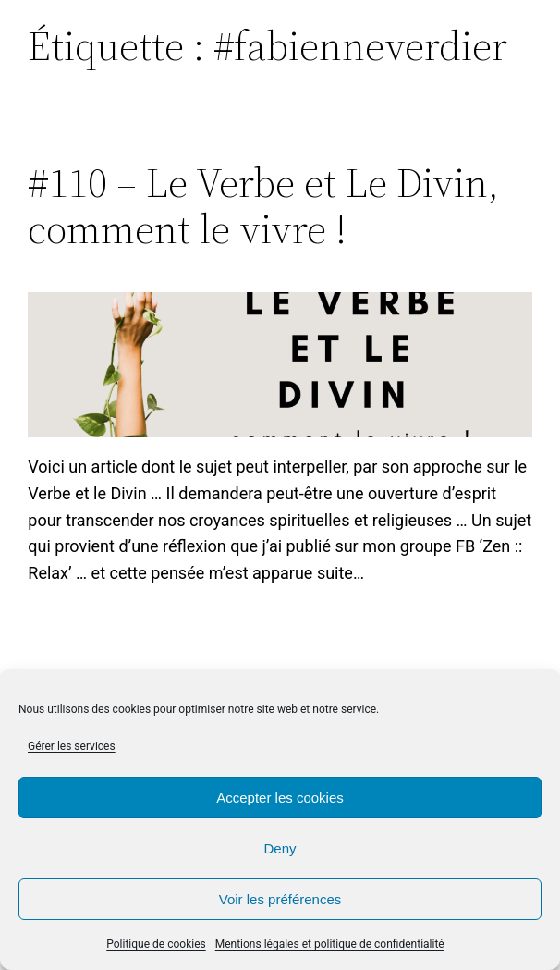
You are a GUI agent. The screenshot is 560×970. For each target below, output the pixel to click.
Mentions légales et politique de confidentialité (330, 944)
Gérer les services (72, 746)
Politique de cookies (156, 944)
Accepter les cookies (280, 798)
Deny (280, 848)
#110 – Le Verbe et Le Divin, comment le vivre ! (263, 207)
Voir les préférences (280, 899)
